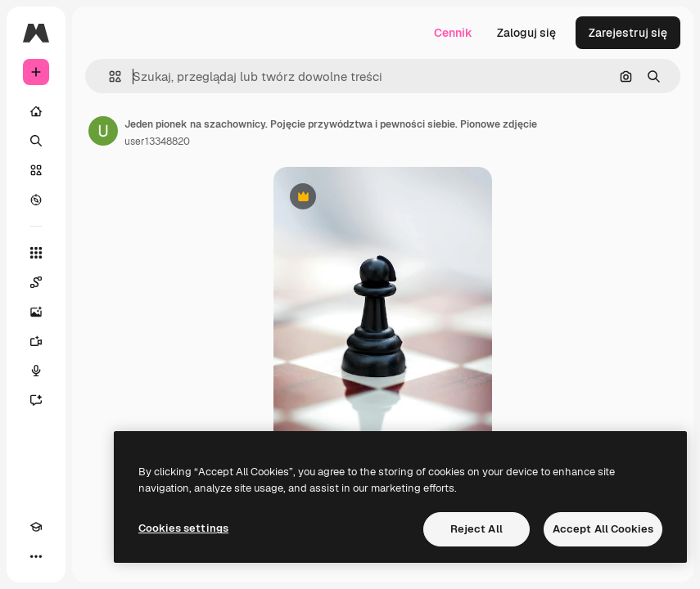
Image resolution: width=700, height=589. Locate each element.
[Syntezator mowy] (44, 371)
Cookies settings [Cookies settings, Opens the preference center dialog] (183, 528)
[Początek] (36, 111)
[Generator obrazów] (44, 312)
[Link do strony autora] (103, 131)
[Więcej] (36, 556)
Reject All (476, 529)
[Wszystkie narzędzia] (36, 253)
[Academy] (36, 527)
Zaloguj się (526, 33)
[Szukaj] (36, 141)
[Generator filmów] (44, 341)
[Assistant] (44, 400)
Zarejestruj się (628, 33)
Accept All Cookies (603, 529)
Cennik (453, 33)
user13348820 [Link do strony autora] (157, 142)
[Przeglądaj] (36, 200)
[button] (108, 76)
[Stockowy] (36, 170)
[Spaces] (44, 282)
